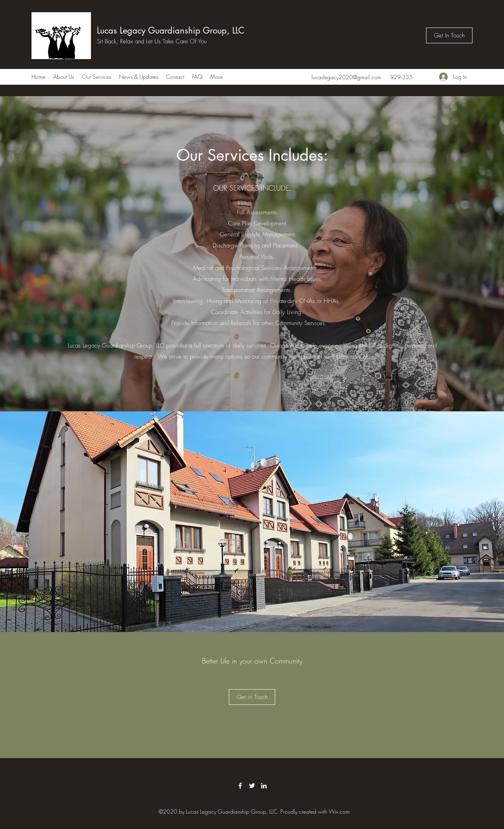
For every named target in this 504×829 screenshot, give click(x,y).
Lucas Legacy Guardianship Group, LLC (171, 30)
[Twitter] (252, 786)
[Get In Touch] (449, 35)
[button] (252, 697)
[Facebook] (240, 786)
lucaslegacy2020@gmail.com (346, 77)
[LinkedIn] (264, 786)
